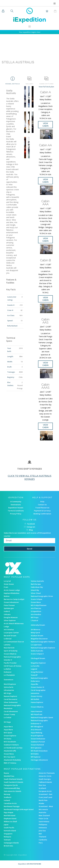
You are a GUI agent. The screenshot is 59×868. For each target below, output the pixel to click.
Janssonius (35, 693)
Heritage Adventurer (39, 760)
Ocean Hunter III (37, 687)
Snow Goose (9, 584)
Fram (6, 587)
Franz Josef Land (45, 797)
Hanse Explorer (37, 702)
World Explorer (10, 684)
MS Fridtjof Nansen (39, 605)
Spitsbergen (9, 608)
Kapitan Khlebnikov (12, 593)
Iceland (7, 800)
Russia (6, 773)
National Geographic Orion (42, 596)
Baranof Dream (10, 636)
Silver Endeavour (11, 702)
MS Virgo (8, 693)
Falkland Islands (45, 782)
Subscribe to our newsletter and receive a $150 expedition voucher (27, 534)
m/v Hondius (36, 614)
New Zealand (44, 815)
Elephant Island (10, 818)
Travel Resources (42, 508)
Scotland (42, 788)
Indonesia (43, 828)
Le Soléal (8, 717)
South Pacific (9, 828)
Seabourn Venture (11, 745)
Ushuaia (7, 614)
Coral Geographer (38, 690)
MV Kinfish (35, 699)
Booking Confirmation (42, 514)
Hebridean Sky (37, 587)
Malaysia (7, 837)
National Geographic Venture (43, 642)
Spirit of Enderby (11, 651)
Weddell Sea (9, 776)
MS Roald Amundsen (39, 751)
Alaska (41, 803)
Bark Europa (36, 584)
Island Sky (35, 590)
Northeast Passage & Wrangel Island (19, 809)
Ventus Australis (37, 581)
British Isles (8, 846)
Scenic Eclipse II (37, 654)
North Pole (43, 800)
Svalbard (8, 797)
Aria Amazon (36, 730)
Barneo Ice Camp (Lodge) (14, 599)
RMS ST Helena (10, 763)
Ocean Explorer (10, 736)
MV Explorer (36, 757)
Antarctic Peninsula (47, 773)
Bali (40, 834)
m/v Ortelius (9, 630)
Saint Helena (44, 822)
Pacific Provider (10, 663)
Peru (41, 843)
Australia (42, 812)
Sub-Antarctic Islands (12, 791)
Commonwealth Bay (12, 788)
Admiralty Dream (38, 625)
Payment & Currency (42, 511)
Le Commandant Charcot (14, 642)
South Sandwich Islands (13, 782)
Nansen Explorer (11, 696)
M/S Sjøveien (36, 748)
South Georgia (45, 779)
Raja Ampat (8, 812)
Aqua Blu (34, 684)
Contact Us (42, 505)
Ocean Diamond (37, 745)
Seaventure (9, 680)
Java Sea (42, 831)
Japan (6, 825)
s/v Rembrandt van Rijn (13, 748)
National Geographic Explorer (43, 648)
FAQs (42, 502)
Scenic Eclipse (37, 599)
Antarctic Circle (45, 776)
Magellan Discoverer (39, 639)
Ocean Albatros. (37, 707)
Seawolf (34, 675)
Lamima (7, 645)
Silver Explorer (10, 620)
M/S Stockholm (10, 742)
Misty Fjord (35, 633)
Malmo (7, 596)
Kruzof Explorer (37, 736)
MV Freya (35, 617)
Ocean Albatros (10, 654)
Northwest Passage (12, 806)
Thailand (42, 837)
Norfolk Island (10, 815)
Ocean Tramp (9, 714)
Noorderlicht (9, 648)
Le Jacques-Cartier (11, 633)
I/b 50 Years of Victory (13, 666)
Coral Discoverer (11, 699)
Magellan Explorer (38, 663)
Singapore (8, 834)
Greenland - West (46, 806)
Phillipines (43, 825)
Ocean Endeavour (38, 739)
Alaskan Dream (37, 636)
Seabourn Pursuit (38, 742)
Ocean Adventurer (11, 602)
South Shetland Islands (13, 779)
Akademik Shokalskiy (12, 760)
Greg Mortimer (37, 672)
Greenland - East (45, 794)
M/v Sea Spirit (9, 757)
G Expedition (36, 611)
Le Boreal (8, 639)
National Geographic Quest (42, 717)
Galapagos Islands (11, 843)
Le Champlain (9, 675)
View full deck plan (46, 87)
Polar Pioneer (9, 605)
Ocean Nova (36, 602)
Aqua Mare (8, 730)
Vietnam (7, 840)
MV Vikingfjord (37, 727)
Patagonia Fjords (11, 785)
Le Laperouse (36, 645)
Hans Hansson (37, 711)
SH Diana (8, 739)
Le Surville (35, 666)
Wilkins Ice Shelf (10, 822)
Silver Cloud (36, 593)
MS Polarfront (37, 714)
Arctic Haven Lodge (12, 590)
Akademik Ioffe (10, 751)
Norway (7, 794)
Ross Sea (42, 785)
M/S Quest (8, 733)
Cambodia (43, 840)
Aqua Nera (8, 727)
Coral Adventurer (11, 711)
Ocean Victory (37, 696)
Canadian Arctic (10, 803)
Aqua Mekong (37, 733)
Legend (34, 669)
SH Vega (7, 722)
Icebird (7, 611)
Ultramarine (9, 690)
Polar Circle (43, 818)
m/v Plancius (36, 608)
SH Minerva (36, 630)
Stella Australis (37, 651)
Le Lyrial (7, 581)
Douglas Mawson (11, 617)
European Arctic (45, 791)
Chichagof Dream (38, 658)
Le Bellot (7, 669)
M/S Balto (35, 754)
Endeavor (8, 672)
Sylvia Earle (9, 687)
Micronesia (43, 809)
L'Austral (34, 620)
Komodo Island (10, 831)
